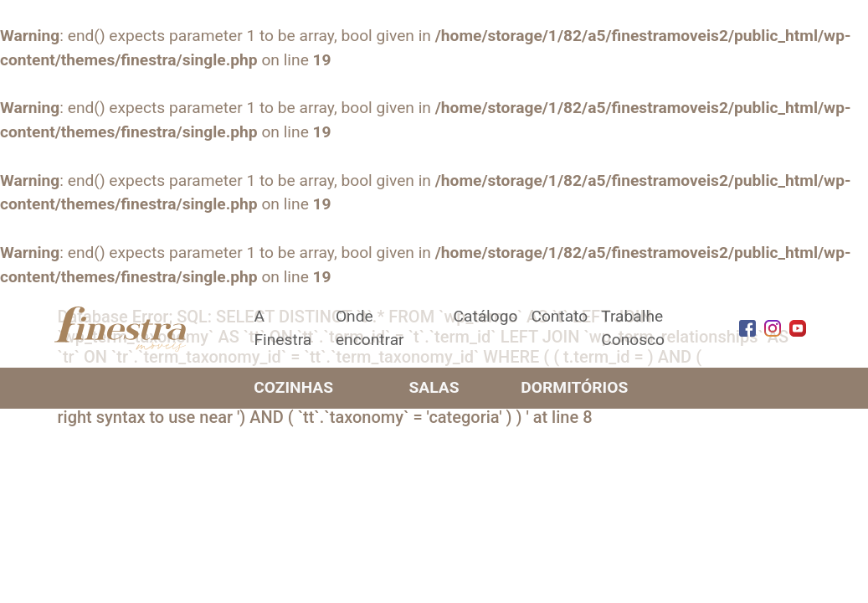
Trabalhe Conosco (633, 328)
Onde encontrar (370, 328)
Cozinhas (293, 387)
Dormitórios (574, 387)
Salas (434, 387)
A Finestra (283, 328)
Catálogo (485, 316)
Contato (559, 316)
